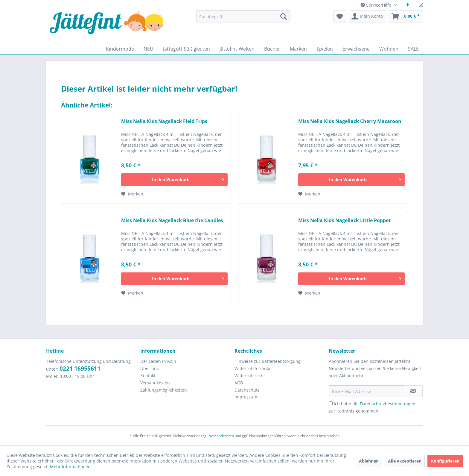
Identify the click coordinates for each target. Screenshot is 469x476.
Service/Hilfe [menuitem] (377, 5)
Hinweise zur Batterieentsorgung (268, 361)
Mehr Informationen (70, 467)
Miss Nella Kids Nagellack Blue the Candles (172, 220)
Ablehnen (369, 461)
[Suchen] (284, 16)
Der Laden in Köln (158, 361)
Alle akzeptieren (405, 461)
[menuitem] (243, 19)
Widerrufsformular (253, 368)
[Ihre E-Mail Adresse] (366, 391)
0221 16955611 (80, 369)
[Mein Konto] (367, 16)
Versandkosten (155, 383)
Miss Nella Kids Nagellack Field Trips (164, 121)
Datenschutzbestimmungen (388, 404)
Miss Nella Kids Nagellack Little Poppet (344, 220)
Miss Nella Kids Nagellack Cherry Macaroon (350, 121)
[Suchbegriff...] (243, 16)
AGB (239, 383)
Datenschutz (247, 390)
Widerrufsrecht (250, 376)
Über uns (150, 368)
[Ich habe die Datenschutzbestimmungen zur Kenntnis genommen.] (331, 403)
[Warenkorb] (406, 16)
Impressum (246, 397)
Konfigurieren (445, 461)
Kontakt (148, 376)
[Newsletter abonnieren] (413, 391)
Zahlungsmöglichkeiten (164, 390)
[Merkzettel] (340, 16)
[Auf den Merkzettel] (132, 194)
